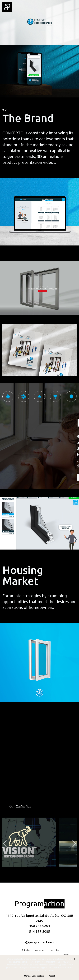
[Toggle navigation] (71, 7)
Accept (52, 976)
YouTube (54, 951)
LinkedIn (25, 951)
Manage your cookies (34, 976)
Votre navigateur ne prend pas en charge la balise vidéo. (39, 288)
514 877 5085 (40, 931)
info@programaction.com (39, 942)
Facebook (40, 951)
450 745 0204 (40, 926)
